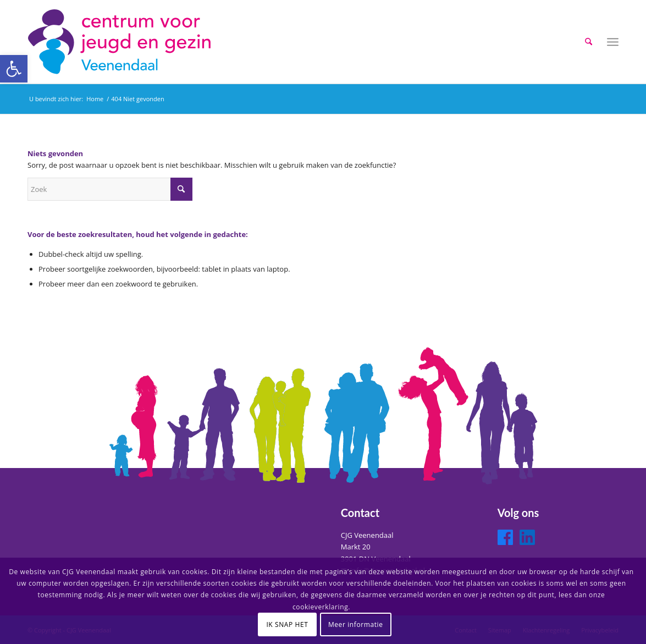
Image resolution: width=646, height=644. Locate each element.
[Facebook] (505, 537)
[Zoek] (589, 42)
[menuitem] (589, 42)
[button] (14, 69)
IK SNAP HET (287, 624)
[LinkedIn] (527, 537)
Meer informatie (356, 624)
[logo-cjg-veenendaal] (121, 42)
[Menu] (613, 42)
